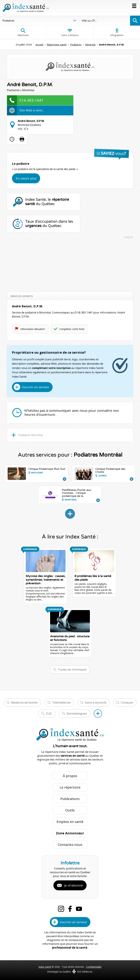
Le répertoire (70, 787)
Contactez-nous (70, 845)
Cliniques (127, 702)
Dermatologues (77, 713)
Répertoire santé (57, 45)
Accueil (39, 45)
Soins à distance (70, 32)
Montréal (90, 45)
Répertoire (23, 32)
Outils (70, 810)
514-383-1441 (31, 100)
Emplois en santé (70, 822)
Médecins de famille (24, 702)
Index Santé (45, 967)
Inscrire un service (35, 387)
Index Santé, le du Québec (47, 202)
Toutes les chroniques (72, 669)
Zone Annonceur (70, 833)
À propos (70, 776)
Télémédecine (61, 702)
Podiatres (76, 45)
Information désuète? (33, 329)
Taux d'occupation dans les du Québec (49, 224)
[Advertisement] (70, 264)
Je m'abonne (74, 885)
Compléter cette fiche (72, 329)
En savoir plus (26, 178)
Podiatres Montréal (31, 435)
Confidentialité (94, 967)
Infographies (117, 32)
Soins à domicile (96, 702)
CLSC (49, 713)
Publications (70, 799)
